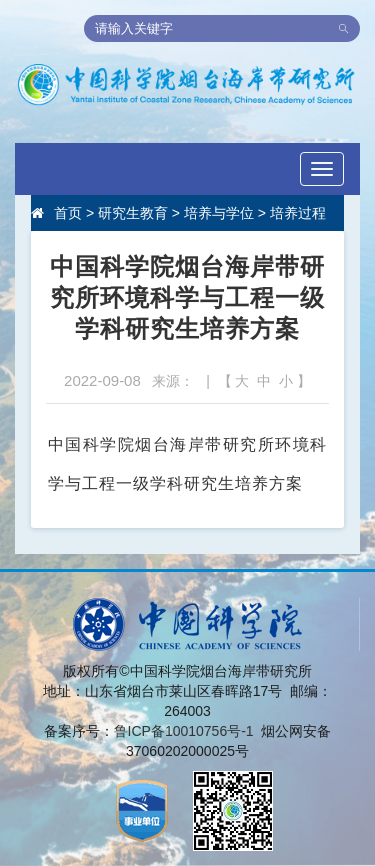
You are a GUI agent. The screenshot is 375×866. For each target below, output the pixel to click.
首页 (68, 213)
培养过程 (298, 213)
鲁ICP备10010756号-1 (184, 731)
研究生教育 (133, 213)
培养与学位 (219, 213)
